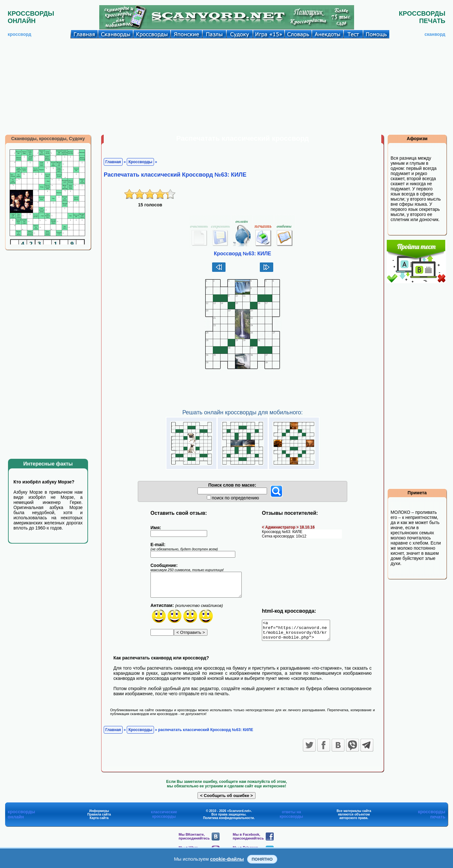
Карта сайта (99, 822)
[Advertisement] (227, 86)
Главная (113, 162)
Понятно (262, 859)
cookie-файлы (227, 859)
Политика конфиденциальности (228, 822)
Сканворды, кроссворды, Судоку (48, 139)
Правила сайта (99, 818)
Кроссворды (140, 162)
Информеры (99, 815)
